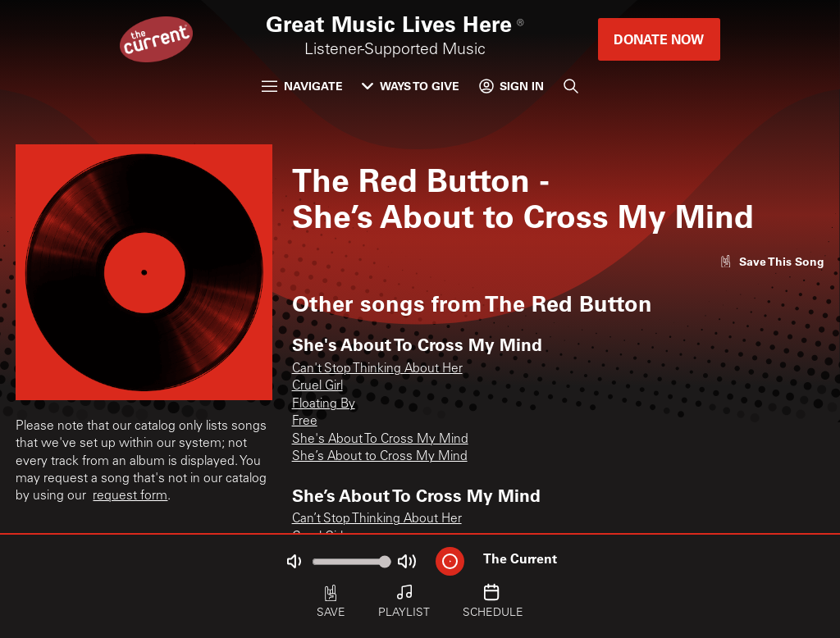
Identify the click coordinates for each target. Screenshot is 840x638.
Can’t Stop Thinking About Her (377, 520)
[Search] (571, 86)
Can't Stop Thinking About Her (377, 369)
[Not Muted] (294, 561)
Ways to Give (411, 86)
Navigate (302, 86)
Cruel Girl (317, 387)
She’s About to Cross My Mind (380, 457)
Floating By (324, 405)
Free (305, 422)
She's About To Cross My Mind (380, 440)
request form (130, 497)
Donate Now (659, 39)
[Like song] (772, 261)
